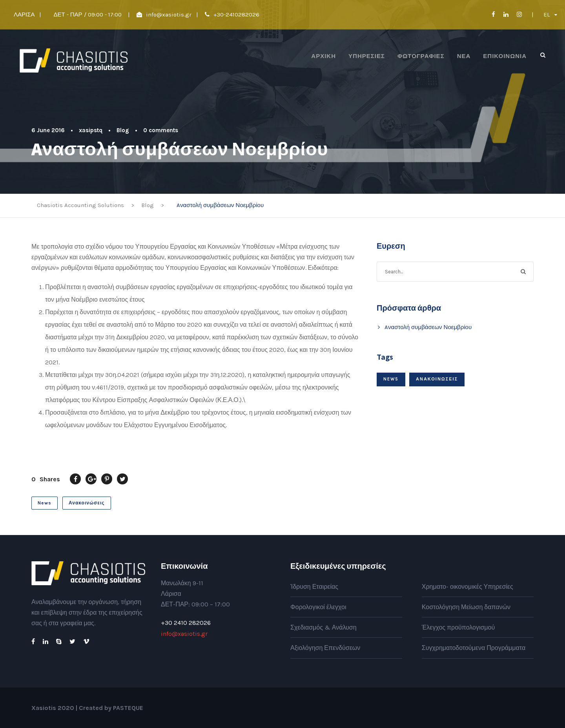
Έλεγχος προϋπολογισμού (458, 627)
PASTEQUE (128, 708)
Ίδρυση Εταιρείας (314, 587)
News (45, 503)
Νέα (464, 56)
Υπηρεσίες (367, 56)
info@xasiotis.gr (169, 15)
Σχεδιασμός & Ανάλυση (324, 627)
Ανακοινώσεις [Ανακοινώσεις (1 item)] (437, 379)
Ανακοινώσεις (87, 503)
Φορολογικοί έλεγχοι (318, 607)
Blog (123, 130)
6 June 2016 (48, 130)
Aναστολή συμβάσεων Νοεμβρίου (428, 327)
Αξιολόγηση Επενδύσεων (325, 648)
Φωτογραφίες (421, 56)
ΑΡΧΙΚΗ (324, 56)
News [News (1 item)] (391, 379)
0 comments (161, 130)
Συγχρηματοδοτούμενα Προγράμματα (474, 648)
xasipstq (91, 130)
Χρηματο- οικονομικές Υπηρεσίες (467, 587)
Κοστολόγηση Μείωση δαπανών (466, 607)
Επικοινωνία (505, 56)
